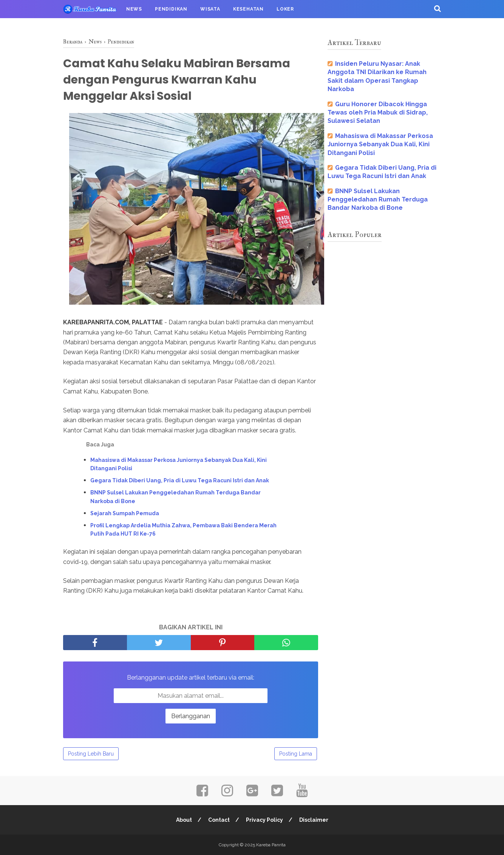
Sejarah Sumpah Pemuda (125, 513)
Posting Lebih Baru (91, 754)
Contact (219, 820)
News (134, 9)
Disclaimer (314, 820)
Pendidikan (171, 9)
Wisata (210, 9)
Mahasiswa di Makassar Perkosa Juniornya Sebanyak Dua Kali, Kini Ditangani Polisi (179, 464)
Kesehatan (248, 9)
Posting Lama (296, 754)
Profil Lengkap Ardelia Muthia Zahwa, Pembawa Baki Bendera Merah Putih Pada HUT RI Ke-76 (183, 530)
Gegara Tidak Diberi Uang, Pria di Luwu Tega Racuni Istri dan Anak (180, 480)
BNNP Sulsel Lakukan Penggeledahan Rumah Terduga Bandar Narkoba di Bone (175, 497)
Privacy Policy (264, 820)
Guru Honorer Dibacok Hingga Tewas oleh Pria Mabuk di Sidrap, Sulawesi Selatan (378, 113)
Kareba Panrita (271, 845)
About (184, 820)
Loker (285, 9)
